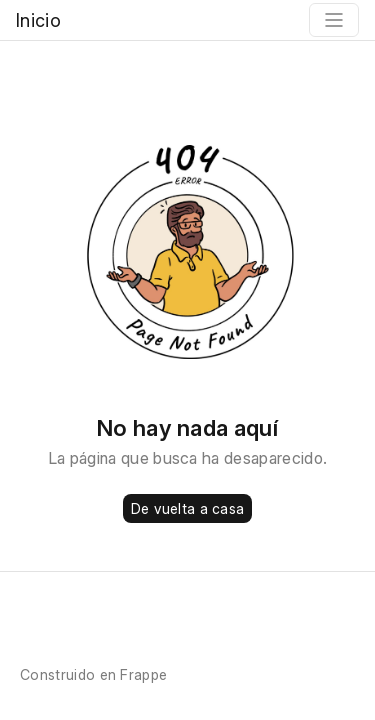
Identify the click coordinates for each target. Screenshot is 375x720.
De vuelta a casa (187, 508)
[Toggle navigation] (334, 20)
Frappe (143, 674)
